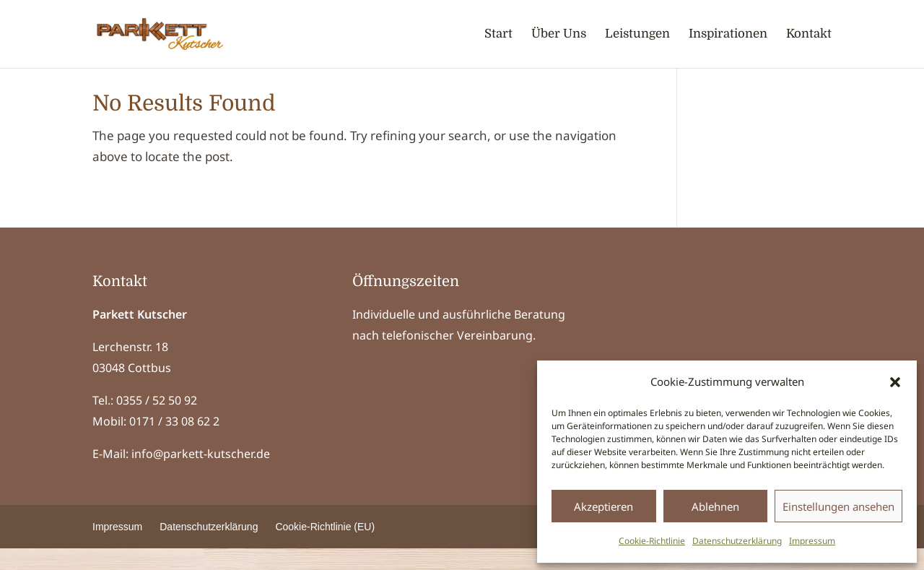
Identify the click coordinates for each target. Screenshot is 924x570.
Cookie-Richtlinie (652, 541)
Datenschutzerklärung (737, 541)
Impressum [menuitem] (117, 548)
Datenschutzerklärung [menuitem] (209, 548)
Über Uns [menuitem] (559, 35)
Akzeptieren (603, 506)
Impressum (812, 541)
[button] (895, 382)
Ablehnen (715, 506)
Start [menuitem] (498, 35)
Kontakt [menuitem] (809, 35)
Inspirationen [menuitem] (728, 35)
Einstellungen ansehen (838, 506)
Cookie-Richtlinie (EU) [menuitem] (325, 548)
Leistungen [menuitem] (637, 35)
